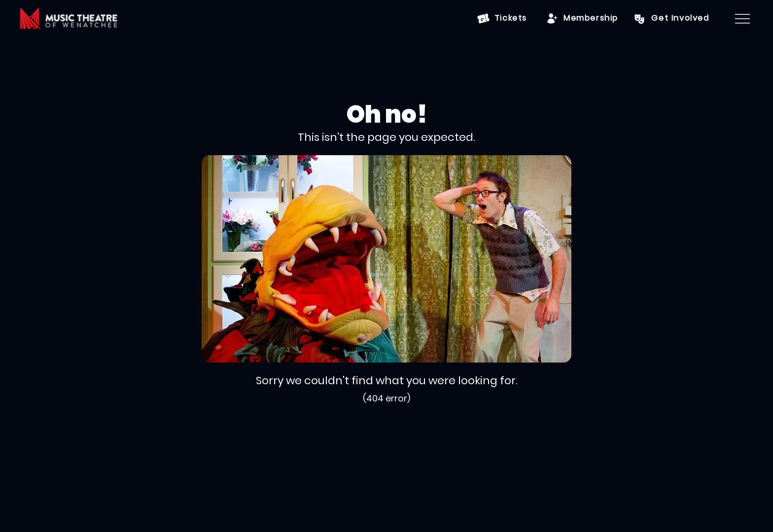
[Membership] (582, 19)
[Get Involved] (671, 19)
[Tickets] (502, 19)
